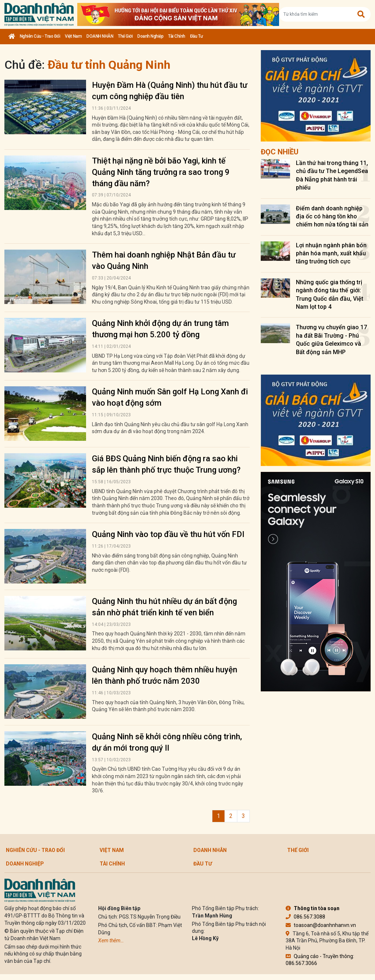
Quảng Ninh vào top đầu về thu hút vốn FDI (168, 534)
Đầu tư (196, 36)
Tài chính (177, 36)
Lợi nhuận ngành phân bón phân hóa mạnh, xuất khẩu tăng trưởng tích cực (331, 254)
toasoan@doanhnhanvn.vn (321, 925)
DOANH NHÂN (100, 36)
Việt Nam (73, 36)
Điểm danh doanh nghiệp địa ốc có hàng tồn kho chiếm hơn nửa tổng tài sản (332, 217)
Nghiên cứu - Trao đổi (40, 36)
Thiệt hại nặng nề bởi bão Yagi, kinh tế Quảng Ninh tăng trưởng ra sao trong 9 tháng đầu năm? (161, 172)
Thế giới (125, 36)
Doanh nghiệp (150, 36)
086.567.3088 (305, 917)
